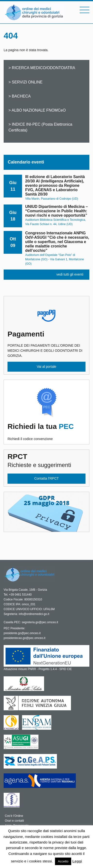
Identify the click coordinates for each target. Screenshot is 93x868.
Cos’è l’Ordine (14, 816)
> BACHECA (20, 96)
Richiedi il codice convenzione (46, 432)
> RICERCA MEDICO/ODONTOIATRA (42, 68)
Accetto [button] (63, 861)
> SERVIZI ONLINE (26, 82)
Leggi (77, 861)
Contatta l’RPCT (46, 478)
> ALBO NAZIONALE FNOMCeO (37, 110)
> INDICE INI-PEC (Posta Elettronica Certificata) (40, 127)
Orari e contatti (14, 821)
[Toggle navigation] (85, 10)
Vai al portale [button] (47, 367)
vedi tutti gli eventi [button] (70, 274)
